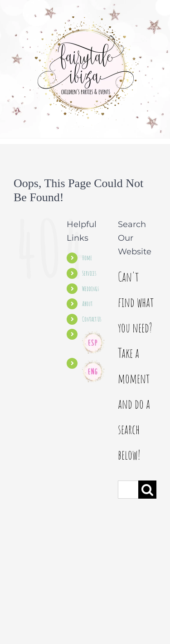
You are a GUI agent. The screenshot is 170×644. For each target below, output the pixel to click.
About (87, 304)
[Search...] (128, 490)
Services (89, 273)
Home (87, 258)
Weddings (90, 289)
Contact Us (92, 319)
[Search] (147, 490)
